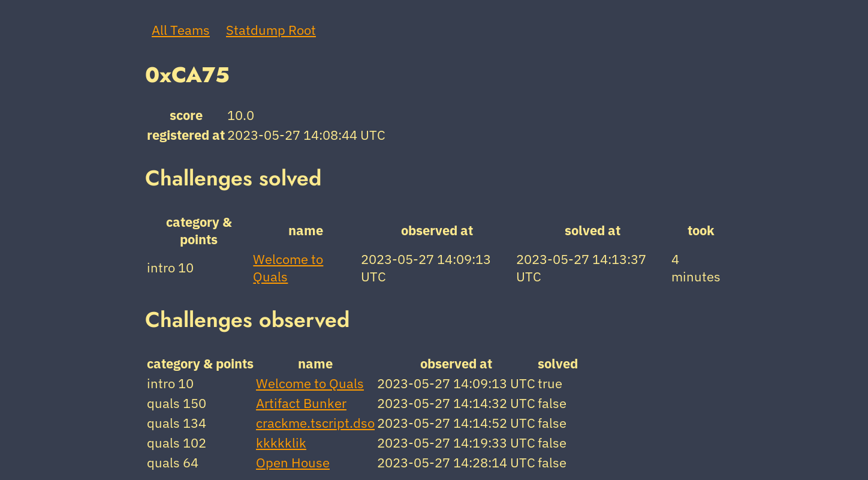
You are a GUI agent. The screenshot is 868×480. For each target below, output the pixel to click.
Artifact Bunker (301, 403)
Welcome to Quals (310, 383)
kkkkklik (281, 442)
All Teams (181, 30)
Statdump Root (271, 30)
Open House (293, 462)
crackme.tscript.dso (315, 423)
